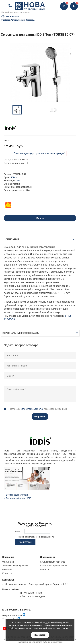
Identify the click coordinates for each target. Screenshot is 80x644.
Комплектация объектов (53, 562)
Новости (44, 569)
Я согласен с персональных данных (37, 409)
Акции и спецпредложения (53, 566)
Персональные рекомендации (21, 333)
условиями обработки (32, 409)
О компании (8, 562)
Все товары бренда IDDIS (19, 498)
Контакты (7, 573)
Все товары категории (17, 495)
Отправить (40, 416)
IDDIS (14, 177)
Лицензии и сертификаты (15, 566)
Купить (40, 218)
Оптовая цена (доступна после (39, 153)
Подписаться (25, 542)
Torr (18, 181)
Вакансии (7, 569)
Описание (12, 239)
